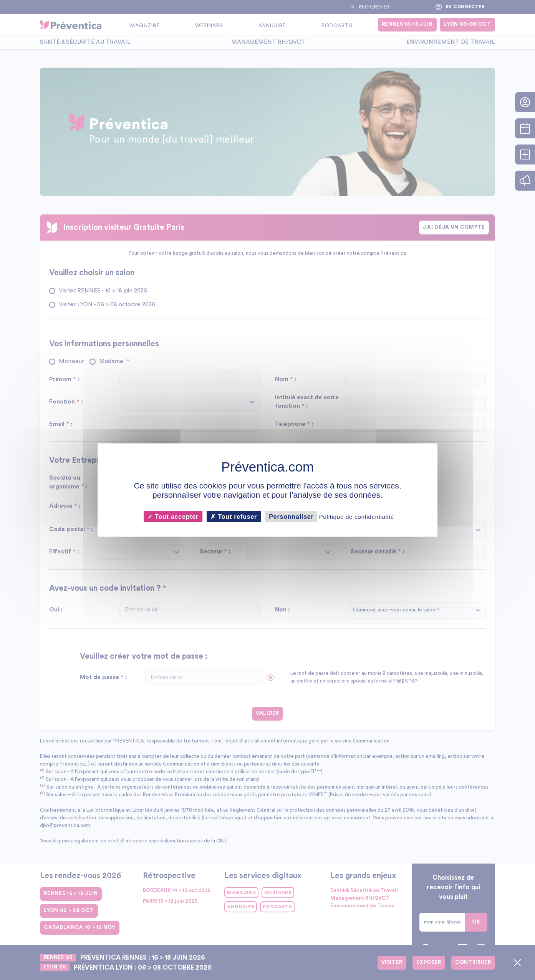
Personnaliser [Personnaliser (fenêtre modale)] (291, 516)
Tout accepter (173, 516)
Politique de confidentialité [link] (357, 516)
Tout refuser (234, 516)
